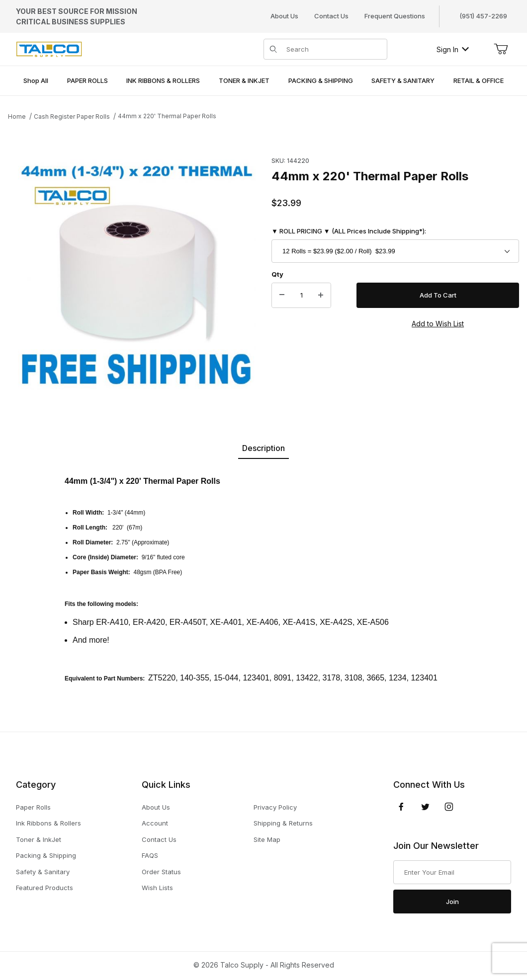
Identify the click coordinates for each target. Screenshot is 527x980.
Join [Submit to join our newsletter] (452, 902)
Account (155, 823)
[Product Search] (334, 49)
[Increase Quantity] (321, 296)
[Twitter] (425, 807)
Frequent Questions (395, 16)
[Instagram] (449, 807)
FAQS (150, 855)
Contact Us (331, 16)
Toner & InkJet (39, 839)
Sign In (453, 49)
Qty (277, 274)
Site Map (267, 839)
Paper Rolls (33, 807)
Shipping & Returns (283, 823)
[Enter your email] (452, 872)
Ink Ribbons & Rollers (48, 823)
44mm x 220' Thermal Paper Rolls (167, 116)
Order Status (161, 872)
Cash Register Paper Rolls (72, 116)
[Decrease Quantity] (282, 296)
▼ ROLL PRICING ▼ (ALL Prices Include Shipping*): (349, 231)
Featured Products (44, 888)
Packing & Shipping (46, 855)
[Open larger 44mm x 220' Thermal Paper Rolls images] (137, 272)
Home (17, 116)
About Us (284, 16)
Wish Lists (157, 888)
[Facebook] (401, 807)
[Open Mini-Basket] (501, 49)
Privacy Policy (275, 807)
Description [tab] (263, 448)
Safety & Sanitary (43, 872)
